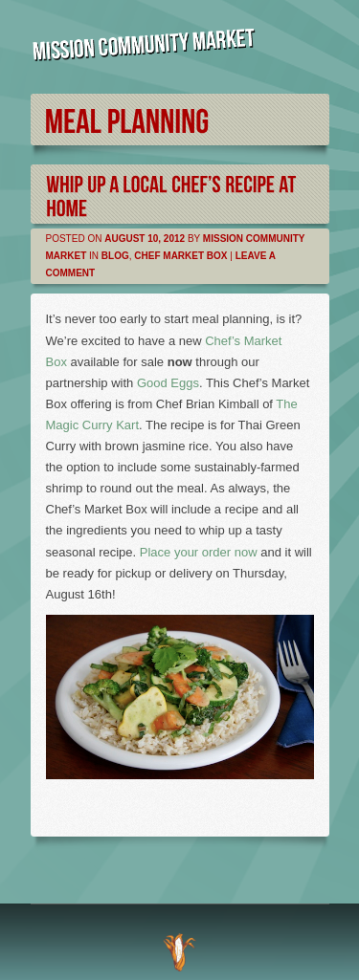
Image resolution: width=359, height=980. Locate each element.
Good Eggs (168, 383)
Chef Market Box (180, 256)
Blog (115, 256)
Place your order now (199, 552)
